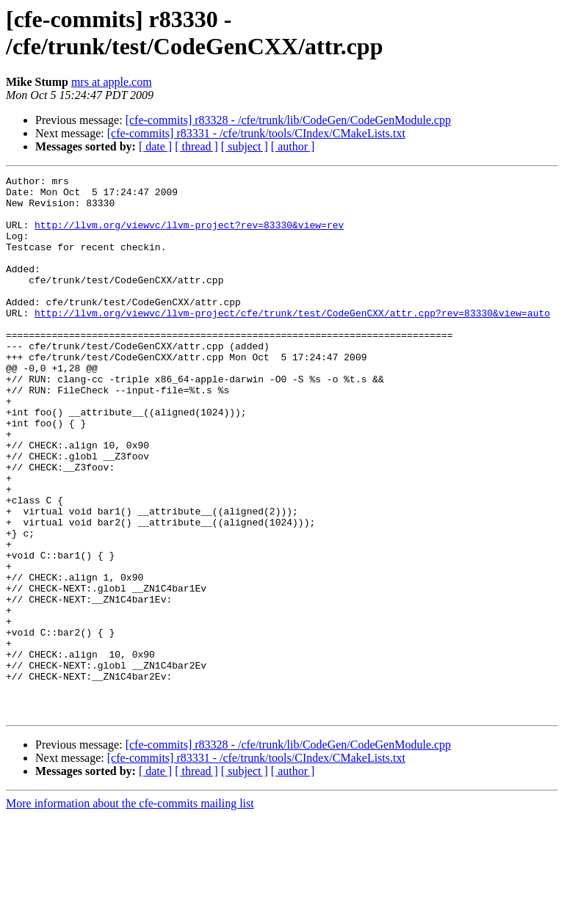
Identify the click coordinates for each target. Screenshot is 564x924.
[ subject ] (245, 146)
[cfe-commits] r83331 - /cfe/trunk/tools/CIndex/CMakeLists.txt (256, 133)
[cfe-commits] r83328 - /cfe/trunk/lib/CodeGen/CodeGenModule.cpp (288, 120)
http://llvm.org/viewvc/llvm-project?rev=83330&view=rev (189, 236)
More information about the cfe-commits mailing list (130, 911)
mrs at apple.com (112, 82)
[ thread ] (196, 146)
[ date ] (155, 146)
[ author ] (293, 146)
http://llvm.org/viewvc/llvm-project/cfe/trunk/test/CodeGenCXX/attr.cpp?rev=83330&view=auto (292, 341)
